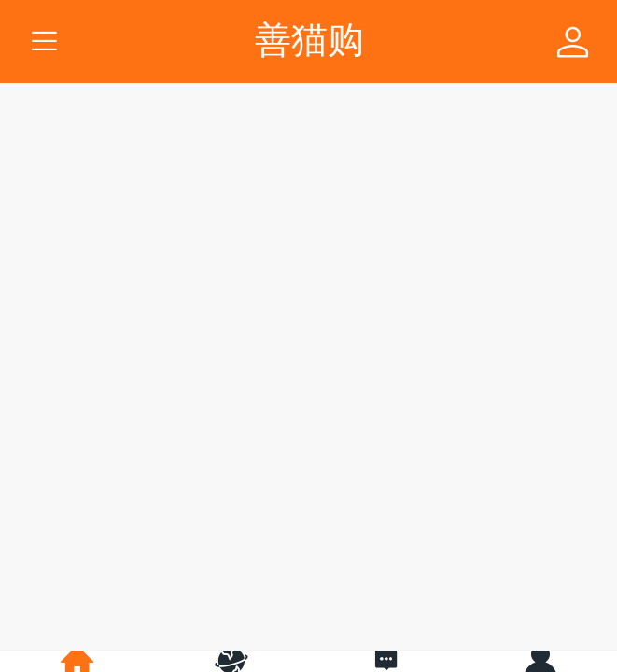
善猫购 (309, 40)
